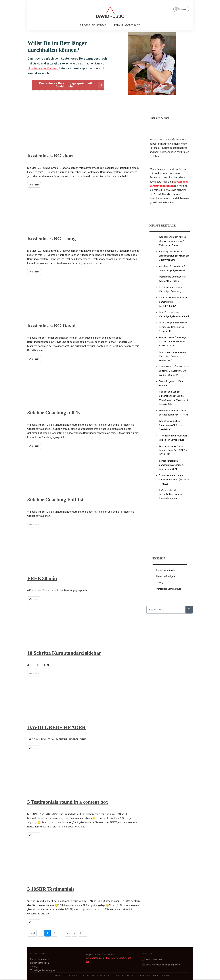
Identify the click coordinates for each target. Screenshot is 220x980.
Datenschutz (122, 975)
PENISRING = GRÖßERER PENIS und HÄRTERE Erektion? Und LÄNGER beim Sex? (174, 371)
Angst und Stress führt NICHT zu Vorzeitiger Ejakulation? (173, 268)
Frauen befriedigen (166, 576)
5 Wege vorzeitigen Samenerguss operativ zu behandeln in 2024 (172, 465)
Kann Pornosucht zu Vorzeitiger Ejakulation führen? (174, 314)
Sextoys (160, 583)
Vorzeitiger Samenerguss (169, 589)
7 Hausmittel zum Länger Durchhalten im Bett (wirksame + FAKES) (174, 480)
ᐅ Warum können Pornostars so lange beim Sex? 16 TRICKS (174, 413)
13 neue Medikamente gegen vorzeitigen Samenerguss (173, 438)
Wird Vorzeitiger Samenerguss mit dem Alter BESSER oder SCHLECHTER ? (174, 342)
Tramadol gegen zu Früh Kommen (171, 383)
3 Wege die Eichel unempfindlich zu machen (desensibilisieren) (172, 494)
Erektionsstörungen (166, 570)
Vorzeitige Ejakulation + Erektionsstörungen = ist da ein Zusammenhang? (174, 256)
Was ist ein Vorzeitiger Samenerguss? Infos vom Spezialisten (172, 425)
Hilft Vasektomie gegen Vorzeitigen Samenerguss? (172, 289)
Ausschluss (138, 975)
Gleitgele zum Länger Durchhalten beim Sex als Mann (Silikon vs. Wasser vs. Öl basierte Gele (174, 398)
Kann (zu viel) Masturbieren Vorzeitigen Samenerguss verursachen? (172, 356)
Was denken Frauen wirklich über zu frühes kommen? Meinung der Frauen (172, 241)
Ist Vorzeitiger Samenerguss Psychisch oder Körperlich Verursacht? (173, 327)
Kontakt (165, 975)
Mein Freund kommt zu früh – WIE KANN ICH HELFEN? (174, 279)
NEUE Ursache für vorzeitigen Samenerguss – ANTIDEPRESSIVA (173, 302)
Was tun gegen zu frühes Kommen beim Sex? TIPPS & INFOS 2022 (173, 450)
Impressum (153, 975)
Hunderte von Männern (43, 68)
